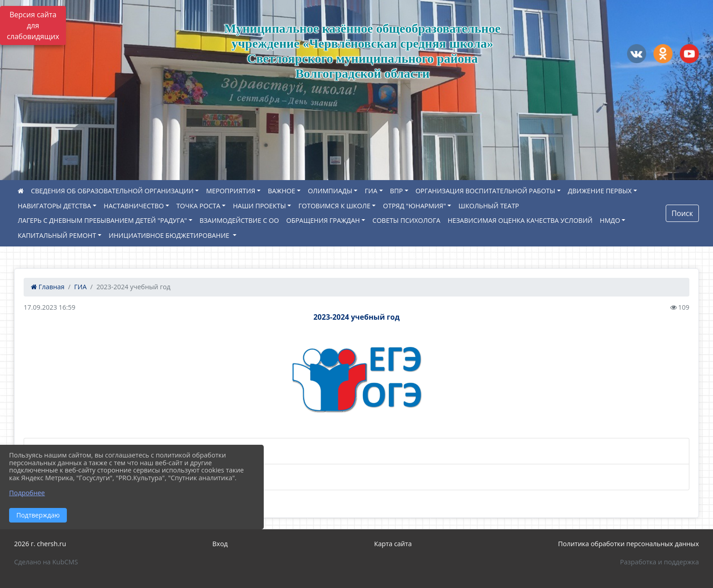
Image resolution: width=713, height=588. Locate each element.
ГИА (371, 191)
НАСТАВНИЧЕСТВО (134, 206)
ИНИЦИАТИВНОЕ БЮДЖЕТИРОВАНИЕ (170, 235)
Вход (220, 544)
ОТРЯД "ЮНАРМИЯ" (414, 206)
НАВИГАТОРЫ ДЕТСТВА (54, 206)
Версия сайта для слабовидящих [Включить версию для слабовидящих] (33, 25)
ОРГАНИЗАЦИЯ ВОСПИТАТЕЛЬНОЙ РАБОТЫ (485, 191)
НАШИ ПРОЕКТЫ (259, 206)
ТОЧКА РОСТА (198, 206)
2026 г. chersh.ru (40, 544)
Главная (48, 287)
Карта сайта (393, 544)
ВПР (397, 191)
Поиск (682, 213)
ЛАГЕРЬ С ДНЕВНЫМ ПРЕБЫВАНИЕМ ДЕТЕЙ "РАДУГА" (102, 220)
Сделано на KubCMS (46, 562)
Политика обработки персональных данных (628, 544)
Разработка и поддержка (660, 562)
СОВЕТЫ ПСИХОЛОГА (406, 220)
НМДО (610, 220)
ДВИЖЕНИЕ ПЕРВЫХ (600, 191)
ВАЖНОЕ (281, 191)
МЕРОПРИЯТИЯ (231, 191)
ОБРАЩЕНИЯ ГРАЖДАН (323, 220)
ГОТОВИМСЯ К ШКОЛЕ (334, 206)
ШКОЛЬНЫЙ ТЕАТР (489, 206)
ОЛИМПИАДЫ (330, 191)
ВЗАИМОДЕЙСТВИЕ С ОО (239, 220)
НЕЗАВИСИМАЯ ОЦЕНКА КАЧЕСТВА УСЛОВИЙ (520, 220)
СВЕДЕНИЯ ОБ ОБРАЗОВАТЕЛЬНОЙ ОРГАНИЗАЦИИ (112, 191)
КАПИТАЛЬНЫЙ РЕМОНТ (57, 235)
